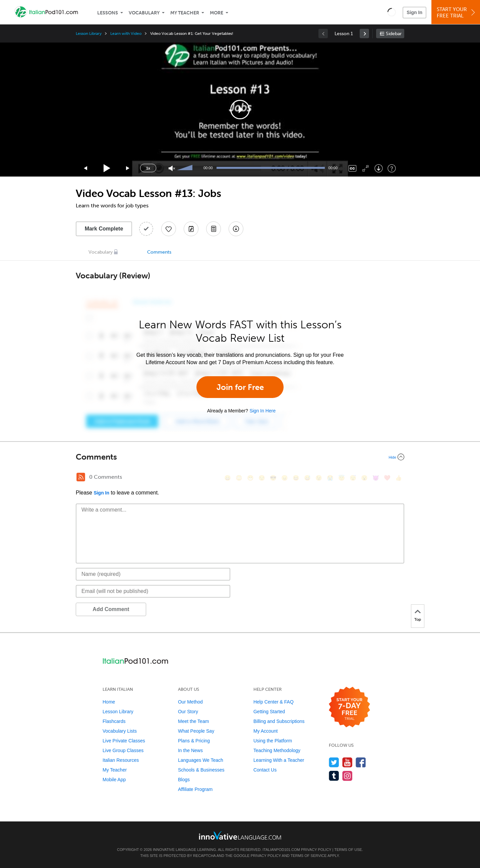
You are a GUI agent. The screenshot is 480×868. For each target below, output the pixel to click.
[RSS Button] (81, 477)
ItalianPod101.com (281, 850)
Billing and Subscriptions (279, 721)
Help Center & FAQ (274, 702)
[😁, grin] (250, 478)
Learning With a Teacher (279, 760)
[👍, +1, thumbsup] (399, 478)
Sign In (414, 12)
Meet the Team (193, 721)
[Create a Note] (191, 229)
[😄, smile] (228, 478)
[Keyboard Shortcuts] (392, 168)
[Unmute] (172, 168)
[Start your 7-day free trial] (349, 707)
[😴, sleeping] (353, 478)
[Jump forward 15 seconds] (128, 168)
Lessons (108, 13)
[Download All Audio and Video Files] (236, 229)
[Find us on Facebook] (361, 762)
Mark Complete (104, 229)
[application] (240, 110)
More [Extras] (217, 13)
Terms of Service (309, 856)
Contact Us (265, 770)
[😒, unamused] (262, 478)
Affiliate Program (195, 789)
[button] (392, 12)
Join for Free (240, 387)
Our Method (190, 702)
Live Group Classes (123, 750)
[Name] (153, 574)
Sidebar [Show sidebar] (394, 34)
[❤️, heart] (387, 478)
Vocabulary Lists (120, 731)
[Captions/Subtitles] (352, 168)
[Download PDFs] (214, 229)
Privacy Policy (316, 850)
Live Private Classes (124, 741)
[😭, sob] (330, 478)
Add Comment (111, 609)
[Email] (153, 591)
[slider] (186, 168)
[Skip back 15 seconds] (86, 168)
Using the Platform (273, 741)
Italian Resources (121, 760)
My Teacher (185, 13)
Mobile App (114, 780)
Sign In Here (262, 411)
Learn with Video (126, 34)
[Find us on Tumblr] (334, 776)
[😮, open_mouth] (364, 478)
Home (109, 702)
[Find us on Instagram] (347, 776)
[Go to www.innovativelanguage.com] (240, 835)
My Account (265, 731)
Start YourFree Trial (457, 13)
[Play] (107, 168)
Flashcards (114, 721)
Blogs (184, 780)
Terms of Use (348, 850)
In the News (190, 750)
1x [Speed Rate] (148, 168)
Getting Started (269, 712)
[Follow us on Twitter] (334, 762)
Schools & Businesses (201, 770)
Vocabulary (144, 13)
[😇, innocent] (342, 478)
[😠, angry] (285, 478)
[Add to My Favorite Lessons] (169, 229)
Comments (159, 252)
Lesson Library (89, 34)
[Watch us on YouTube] (347, 762)
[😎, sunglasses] (273, 478)
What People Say (196, 731)
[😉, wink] (319, 478)
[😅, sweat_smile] (307, 478)
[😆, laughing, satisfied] (296, 478)
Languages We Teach (201, 760)
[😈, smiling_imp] (376, 478)
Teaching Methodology (277, 750)
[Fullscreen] (366, 168)
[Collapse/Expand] (240, 457)
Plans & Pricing (194, 741)
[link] (364, 34)
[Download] (379, 168)
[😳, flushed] (239, 478)
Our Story (188, 712)
